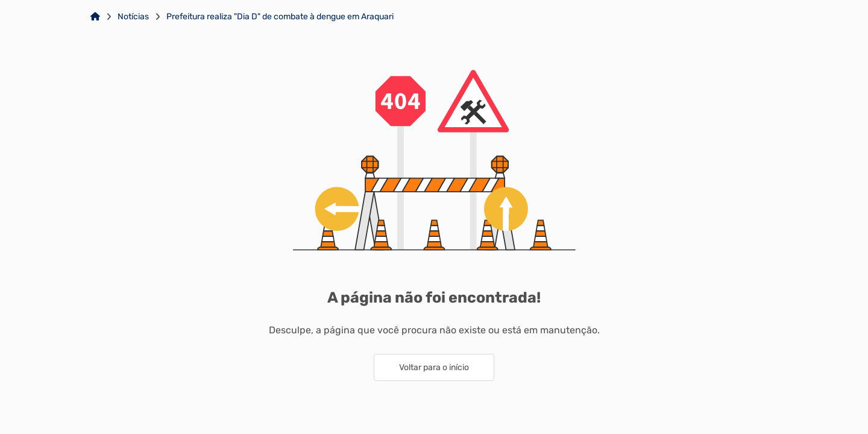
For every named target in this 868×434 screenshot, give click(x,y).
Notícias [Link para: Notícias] (133, 17)
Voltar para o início (434, 367)
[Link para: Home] (95, 17)
